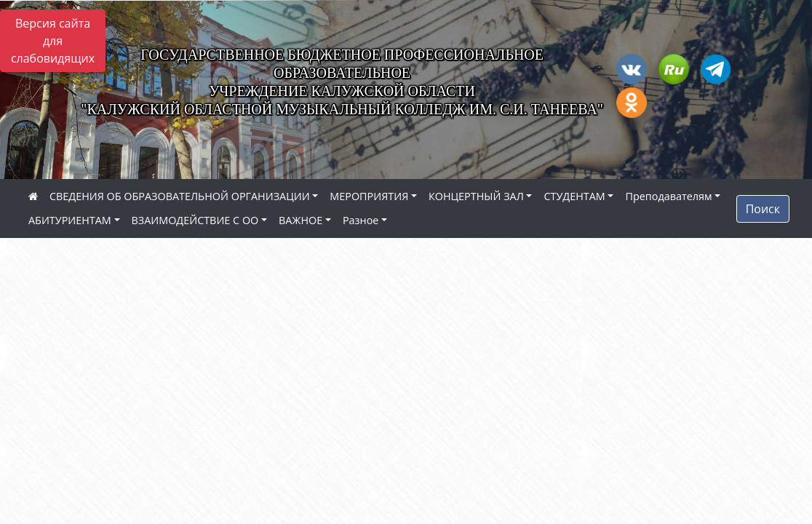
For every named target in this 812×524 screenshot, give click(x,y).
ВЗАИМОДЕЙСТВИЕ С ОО (195, 220)
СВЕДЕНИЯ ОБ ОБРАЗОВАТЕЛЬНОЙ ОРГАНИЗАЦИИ (180, 196)
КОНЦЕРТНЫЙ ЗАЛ (476, 196)
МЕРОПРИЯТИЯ (369, 196)
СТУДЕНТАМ (574, 196)
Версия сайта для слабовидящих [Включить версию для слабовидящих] (53, 41)
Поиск (763, 209)
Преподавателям (668, 196)
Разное (361, 220)
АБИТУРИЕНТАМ (70, 220)
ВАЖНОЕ (300, 220)
